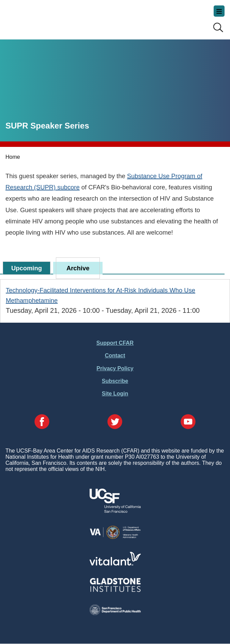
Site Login (115, 394)
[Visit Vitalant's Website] (115, 564)
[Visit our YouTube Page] (188, 422)
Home (13, 157)
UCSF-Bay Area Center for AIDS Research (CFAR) (40, 17)
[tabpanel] (115, 300)
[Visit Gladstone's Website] (115, 590)
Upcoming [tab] (27, 268)
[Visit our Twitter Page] (115, 422)
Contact (115, 355)
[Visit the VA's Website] (115, 538)
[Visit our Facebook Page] (42, 422)
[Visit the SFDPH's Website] (115, 613)
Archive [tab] (78, 268)
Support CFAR (115, 343)
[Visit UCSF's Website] (115, 511)
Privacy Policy (115, 368)
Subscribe (115, 381)
